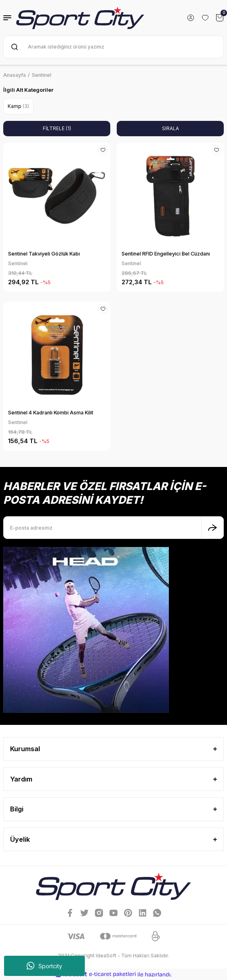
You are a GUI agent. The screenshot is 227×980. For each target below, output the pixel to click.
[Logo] (80, 18)
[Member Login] (191, 18)
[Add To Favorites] (103, 150)
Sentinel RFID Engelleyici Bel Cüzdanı (166, 254)
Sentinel (42, 75)
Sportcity (44, 966)
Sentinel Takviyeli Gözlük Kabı (44, 254)
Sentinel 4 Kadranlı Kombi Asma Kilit (51, 413)
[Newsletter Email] (113, 528)
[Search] (113, 47)
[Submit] (212, 528)
